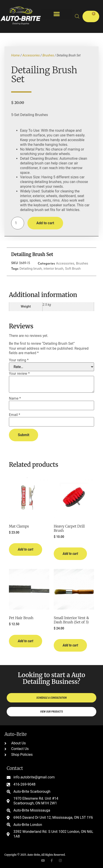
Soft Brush (73, 269)
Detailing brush (31, 269)
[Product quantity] (18, 223)
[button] (57, 14)
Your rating (19, 360)
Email (14, 415)
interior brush (53, 269)
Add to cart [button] (26, 549)
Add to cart (45, 223)
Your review (19, 374)
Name (15, 398)
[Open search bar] (77, 16)
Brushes (48, 55)
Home (15, 55)
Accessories (31, 55)
